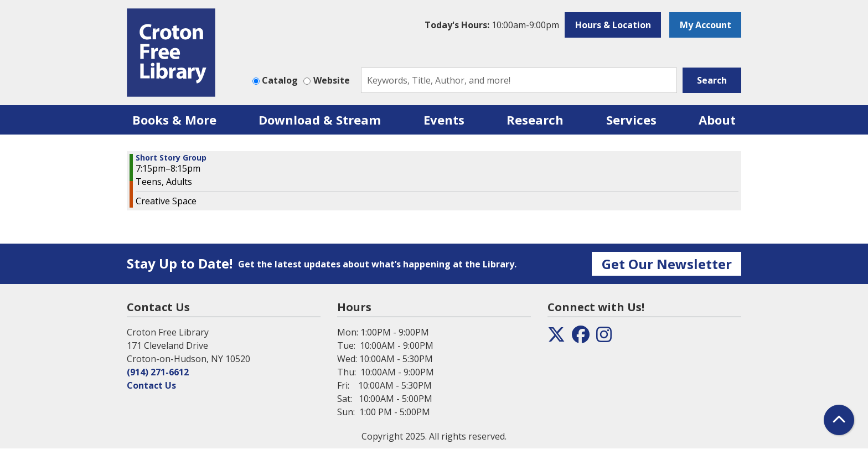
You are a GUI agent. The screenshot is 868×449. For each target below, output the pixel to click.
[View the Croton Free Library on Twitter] (556, 338)
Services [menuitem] (631, 120)
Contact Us (151, 385)
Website (332, 80)
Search (712, 80)
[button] (492, 25)
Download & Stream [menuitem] (320, 120)
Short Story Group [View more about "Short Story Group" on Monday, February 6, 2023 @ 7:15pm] (171, 158)
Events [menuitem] (444, 120)
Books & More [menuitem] (174, 120)
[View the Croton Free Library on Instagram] (604, 338)
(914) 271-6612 (158, 372)
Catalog (280, 80)
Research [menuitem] (535, 120)
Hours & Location (613, 25)
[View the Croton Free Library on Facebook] (581, 338)
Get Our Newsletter (667, 264)
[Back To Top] (839, 420)
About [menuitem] (717, 120)
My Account (706, 25)
